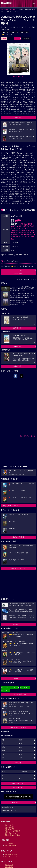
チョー (23, 228)
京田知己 (18, 220)
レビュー (17, 39)
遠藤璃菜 (29, 224)
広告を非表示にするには (27, 436)
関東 (21, 740)
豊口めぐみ (29, 230)
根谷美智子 (27, 226)
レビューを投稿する (18, 274)
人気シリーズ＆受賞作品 (12, 831)
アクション (5, 772)
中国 (3, 754)
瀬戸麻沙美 (24, 235)
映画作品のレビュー (11, 833)
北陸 (21, 751)
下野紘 (23, 230)
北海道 (4, 747)
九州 (3, 758)
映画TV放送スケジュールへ (18, 727)
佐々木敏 (17, 230)
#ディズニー (5, 691)
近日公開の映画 (10, 829)
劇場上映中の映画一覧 (18, 537)
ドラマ (3, 32)
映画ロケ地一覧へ (18, 787)
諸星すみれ (19, 237)
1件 (7, 34)
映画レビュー (18, 678)
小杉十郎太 (29, 228)
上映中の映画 (9, 825)
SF (8, 32)
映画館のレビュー (10, 846)
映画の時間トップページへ (9, 811)
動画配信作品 (9, 867)
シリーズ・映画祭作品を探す (18, 694)
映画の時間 (4, 10)
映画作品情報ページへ (8, 807)
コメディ (4, 779)
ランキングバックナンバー (13, 856)
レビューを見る (18, 270)
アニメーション (24, 32)
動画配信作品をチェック (18, 568)
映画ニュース (9, 865)
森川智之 (20, 226)
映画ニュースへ (18, 624)
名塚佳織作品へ (18, 346)
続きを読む (18, 118)
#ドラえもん (5, 687)
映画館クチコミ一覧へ (18, 784)
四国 (21, 754)
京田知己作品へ (18, 328)
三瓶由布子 (27, 237)
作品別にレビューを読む (12, 835)
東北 (21, 747)
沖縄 (21, 758)
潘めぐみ (17, 235)
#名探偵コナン (24, 687)
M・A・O (31, 235)
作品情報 (13, 10)
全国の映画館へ (18, 763)
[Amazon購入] (18, 76)
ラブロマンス (14, 32)
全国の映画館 (9, 844)
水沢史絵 (17, 228)
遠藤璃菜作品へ (18, 366)
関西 (3, 744)
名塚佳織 (23, 224)
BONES (18, 222)
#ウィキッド (14, 687)
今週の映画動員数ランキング (10, 506)
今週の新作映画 (10, 827)
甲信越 (4, 751)
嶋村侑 (13, 237)
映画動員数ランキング (12, 854)
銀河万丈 (26, 232)
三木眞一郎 (19, 232)
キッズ (21, 775)
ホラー (21, 779)
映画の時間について (18, 802)
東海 (21, 744)
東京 (3, 740)
